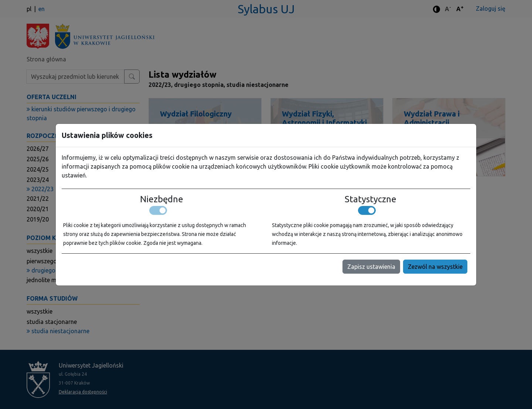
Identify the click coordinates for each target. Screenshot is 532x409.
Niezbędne (162, 199)
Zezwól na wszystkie (435, 267)
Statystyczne (371, 199)
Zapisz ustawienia (371, 267)
